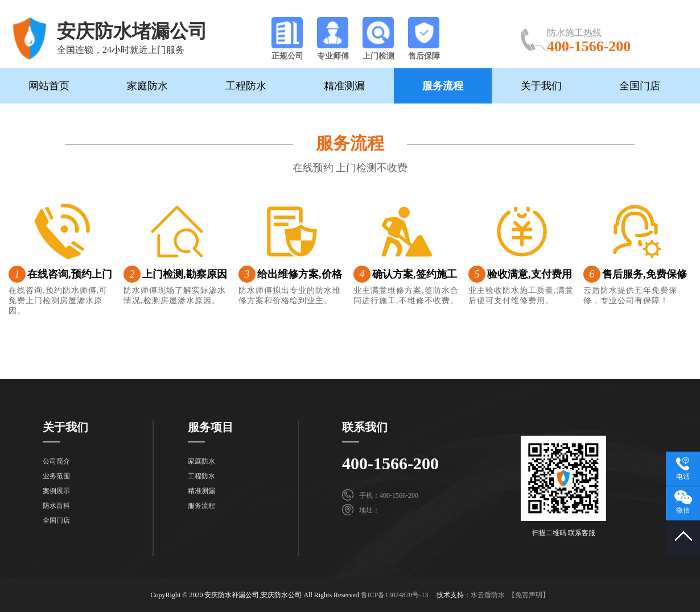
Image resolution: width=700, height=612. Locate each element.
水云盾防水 (488, 595)
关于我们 (541, 86)
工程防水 (246, 86)
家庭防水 (147, 86)
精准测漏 (344, 86)
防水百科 (56, 506)
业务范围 (56, 476)
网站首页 (49, 86)
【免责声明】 (529, 595)
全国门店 (640, 86)
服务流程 (443, 86)
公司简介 (56, 461)
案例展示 (56, 491)
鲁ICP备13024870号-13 (395, 595)
